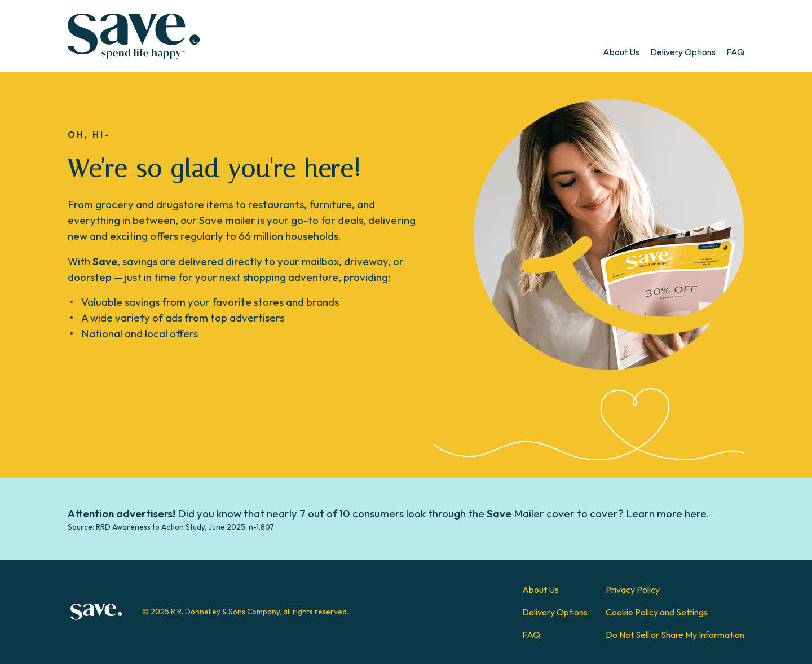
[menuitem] (621, 52)
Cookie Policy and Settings (657, 612)
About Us (621, 52)
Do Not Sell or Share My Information (675, 635)
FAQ (735, 52)
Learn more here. (668, 513)
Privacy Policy (633, 590)
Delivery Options (683, 52)
